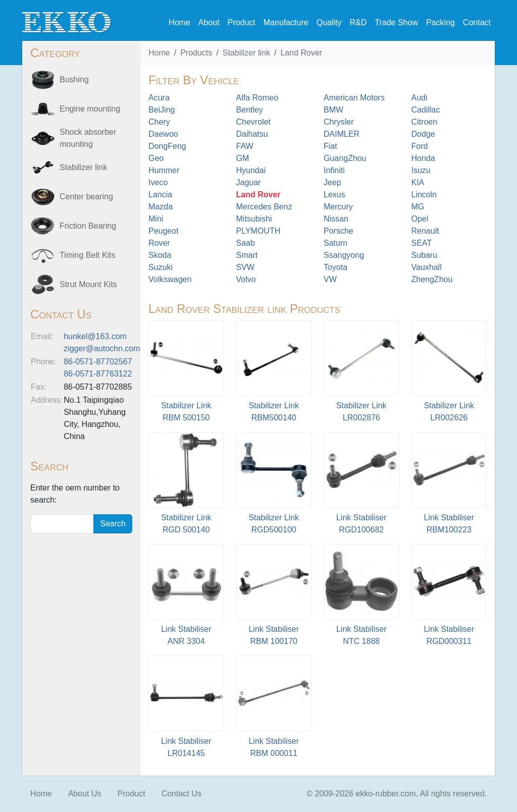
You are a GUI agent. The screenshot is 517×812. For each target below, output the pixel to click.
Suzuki (161, 267)
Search (113, 524)
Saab (246, 243)
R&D (358, 22)
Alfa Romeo (257, 98)
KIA (418, 182)
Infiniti (334, 170)
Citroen (425, 122)
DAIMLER (342, 134)
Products (196, 53)
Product (242, 22)
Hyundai (251, 170)
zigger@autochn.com (102, 348)
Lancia (160, 195)
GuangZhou (345, 158)
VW (330, 279)
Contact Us (182, 794)
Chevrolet (253, 122)
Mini (156, 219)
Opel (420, 219)
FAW (245, 146)
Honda (423, 158)
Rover (159, 243)
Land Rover (301, 53)
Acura (159, 98)
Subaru (425, 255)
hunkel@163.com (95, 336)
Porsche (339, 231)
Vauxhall (427, 267)
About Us (85, 794)
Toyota (335, 267)
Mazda (161, 207)
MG (418, 207)
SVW (245, 267)
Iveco (158, 182)
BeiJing (162, 110)
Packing (441, 22)
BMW (333, 110)
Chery (159, 122)
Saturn (335, 243)
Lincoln (424, 195)
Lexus (334, 195)
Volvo (246, 279)
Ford (420, 146)
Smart (247, 255)
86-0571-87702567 (98, 362)
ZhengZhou (432, 279)
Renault (425, 231)
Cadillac (426, 110)
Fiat (330, 146)
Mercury (338, 207)
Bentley (250, 110)
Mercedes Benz (264, 207)
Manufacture (286, 22)
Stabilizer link (246, 53)
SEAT (422, 243)
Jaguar (249, 182)
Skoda (160, 255)
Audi (420, 98)
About (209, 22)
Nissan (336, 219)
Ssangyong (344, 255)
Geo (156, 158)
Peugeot (164, 231)
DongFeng (167, 146)
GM (243, 158)
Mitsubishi (254, 219)
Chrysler (339, 122)
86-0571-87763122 (98, 374)
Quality (329, 22)
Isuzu (421, 170)
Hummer (164, 170)
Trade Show (396, 22)
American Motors (354, 98)
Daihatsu (252, 134)
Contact (477, 22)
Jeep (332, 182)
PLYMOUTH (258, 231)
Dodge (423, 134)
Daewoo (163, 134)
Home (179, 22)
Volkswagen (170, 279)
